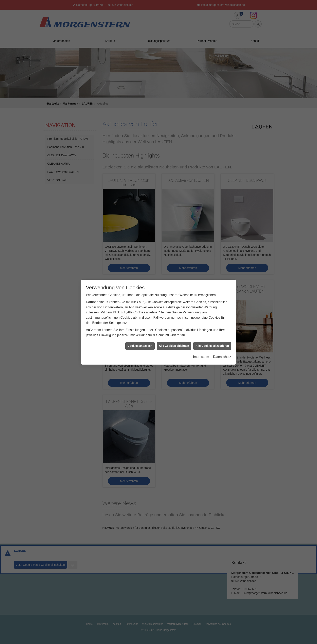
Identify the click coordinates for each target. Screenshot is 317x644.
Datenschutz (222, 350)
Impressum (201, 350)
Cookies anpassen (140, 339)
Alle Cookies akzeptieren (212, 339)
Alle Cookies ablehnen (174, 339)
